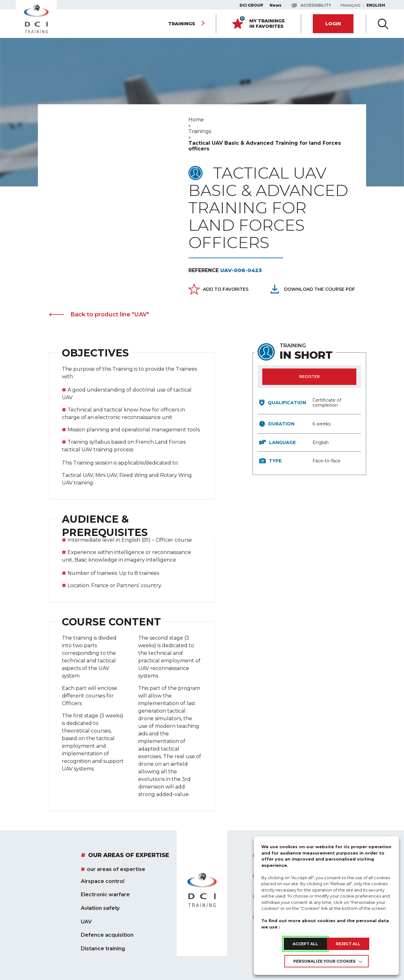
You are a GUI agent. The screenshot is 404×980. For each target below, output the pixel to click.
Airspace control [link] (103, 881)
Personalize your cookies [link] (324, 961)
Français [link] (350, 5)
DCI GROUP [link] (251, 5)
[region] (312, 412)
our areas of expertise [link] (129, 855)
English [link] (376, 5)
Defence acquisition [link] (107, 935)
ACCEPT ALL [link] (305, 944)
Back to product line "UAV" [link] (99, 315)
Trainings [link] (182, 24)
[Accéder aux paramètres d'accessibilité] (311, 5)
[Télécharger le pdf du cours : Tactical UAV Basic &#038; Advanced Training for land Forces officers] (312, 289)
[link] (36, 19)
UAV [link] (86, 922)
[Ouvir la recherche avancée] (383, 24)
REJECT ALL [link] (348, 944)
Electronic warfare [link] (105, 895)
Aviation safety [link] (100, 908)
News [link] (276, 5)
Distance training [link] (103, 949)
